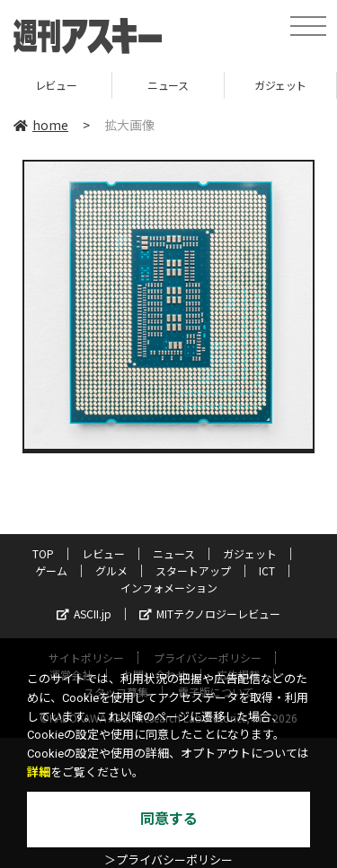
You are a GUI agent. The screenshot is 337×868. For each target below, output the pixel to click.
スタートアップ (193, 570)
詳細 (39, 772)
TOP (43, 553)
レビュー (56, 85)
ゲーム (51, 570)
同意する (169, 819)
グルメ (111, 570)
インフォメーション (169, 587)
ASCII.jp (84, 614)
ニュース (168, 85)
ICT (267, 570)
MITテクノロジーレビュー (210, 614)
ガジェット (280, 85)
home (41, 125)
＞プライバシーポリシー (168, 860)
